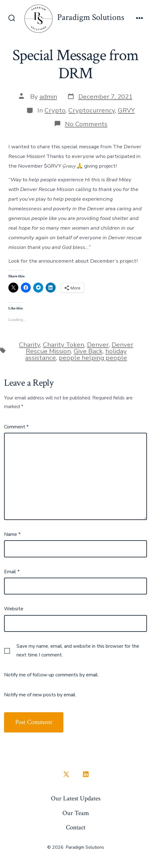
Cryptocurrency (92, 110)
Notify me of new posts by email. (40, 695)
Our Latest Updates (76, 798)
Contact (76, 827)
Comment (16, 427)
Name (12, 534)
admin (48, 97)
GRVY (126, 110)
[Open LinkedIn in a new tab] (86, 774)
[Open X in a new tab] (66, 774)
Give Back (88, 351)
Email (12, 572)
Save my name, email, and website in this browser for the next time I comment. (78, 651)
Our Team (76, 813)
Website (14, 609)
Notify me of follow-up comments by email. (51, 675)
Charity (30, 345)
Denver (98, 345)
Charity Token (64, 345)
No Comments (86, 124)
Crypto (55, 110)
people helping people (93, 358)
